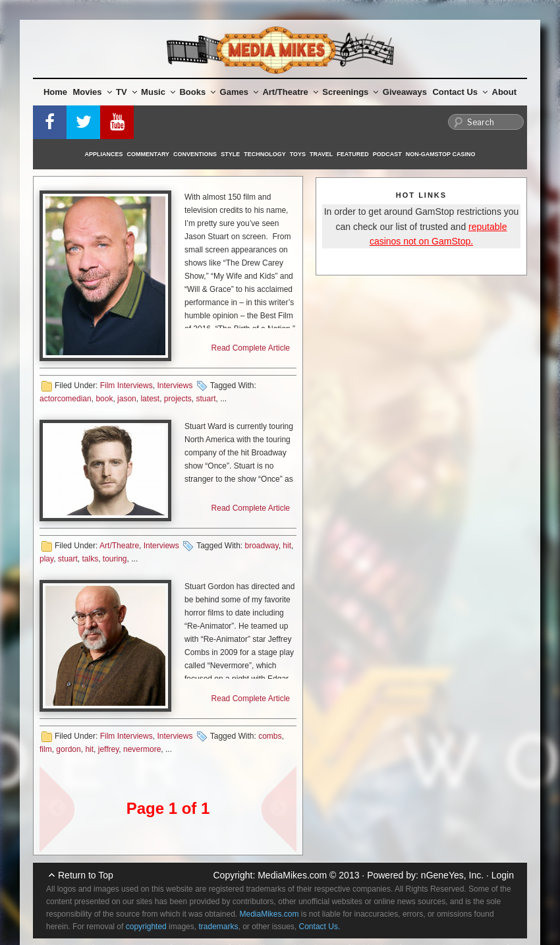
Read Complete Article (251, 348)
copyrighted (146, 927)
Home (55, 92)
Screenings (350, 92)
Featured (352, 154)
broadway (262, 546)
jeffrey (109, 749)
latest (150, 399)
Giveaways (405, 92)
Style (230, 154)
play (46, 559)
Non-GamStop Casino (441, 154)
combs (270, 736)
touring (115, 559)
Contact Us (460, 92)
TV (126, 92)
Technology (265, 154)
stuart (206, 399)
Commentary (149, 154)
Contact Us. (320, 927)
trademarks (218, 927)
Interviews (175, 386)
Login (503, 875)
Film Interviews (126, 386)
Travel (321, 154)
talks (90, 559)
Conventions (195, 154)
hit (287, 546)
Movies (93, 92)
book (104, 399)
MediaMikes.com (292, 875)
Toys (298, 154)
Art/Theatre (290, 92)
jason (127, 399)
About (505, 92)
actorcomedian (66, 399)
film (46, 749)
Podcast (387, 154)
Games (239, 92)
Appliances (104, 154)
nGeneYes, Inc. (452, 875)
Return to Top (86, 875)
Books (197, 92)
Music (158, 92)
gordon (68, 749)
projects (178, 399)
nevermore (142, 749)
